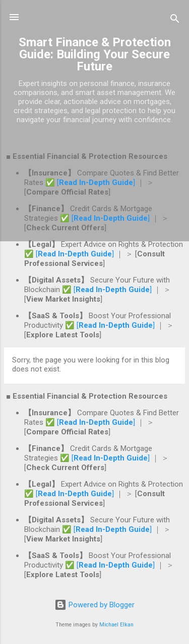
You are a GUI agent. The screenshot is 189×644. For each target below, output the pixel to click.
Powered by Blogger (94, 605)
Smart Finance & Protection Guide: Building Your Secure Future (95, 54)
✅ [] (91, 182)
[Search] (175, 20)
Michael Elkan (116, 625)
